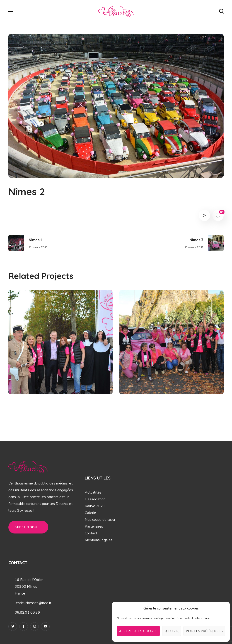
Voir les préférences (204, 631)
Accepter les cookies (138, 631)
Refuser (172, 631)
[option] (60, 346)
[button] (221, 11)
